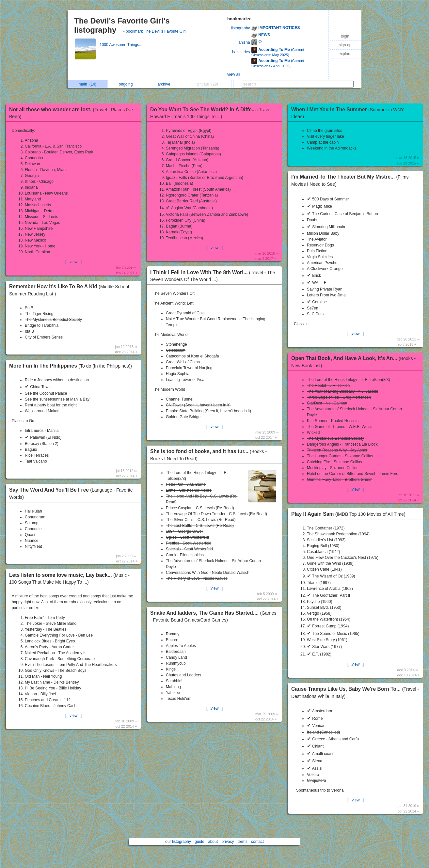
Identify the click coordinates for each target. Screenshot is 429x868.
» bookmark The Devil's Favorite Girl (154, 31)
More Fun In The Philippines (72, 366)
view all (234, 74)
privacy (228, 842)
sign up (345, 45)
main (87, 84)
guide (199, 842)
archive (166, 84)
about (213, 842)
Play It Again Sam (350, 514)
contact (257, 842)
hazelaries (241, 52)
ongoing (127, 84)
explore (345, 54)
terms (243, 842)
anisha (244, 42)
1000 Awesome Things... (121, 45)
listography (241, 28)
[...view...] (73, 262)
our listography (178, 842)
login (345, 36)
